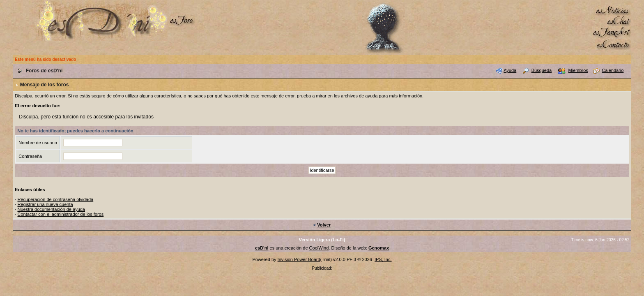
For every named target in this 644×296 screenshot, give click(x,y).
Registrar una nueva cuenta (45, 204)
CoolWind (319, 248)
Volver (324, 225)
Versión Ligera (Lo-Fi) (322, 240)
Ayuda (510, 70)
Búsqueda (542, 70)
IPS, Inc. (383, 259)
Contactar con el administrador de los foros (60, 214)
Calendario (613, 70)
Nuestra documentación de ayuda (51, 209)
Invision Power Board (299, 259)
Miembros (578, 70)
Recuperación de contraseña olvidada (55, 199)
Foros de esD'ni (44, 71)
